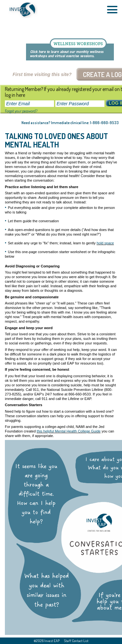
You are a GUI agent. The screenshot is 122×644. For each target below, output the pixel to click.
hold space (105, 243)
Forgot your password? (21, 111)
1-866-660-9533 (104, 123)
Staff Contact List (76, 641)
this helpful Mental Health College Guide (69, 431)
